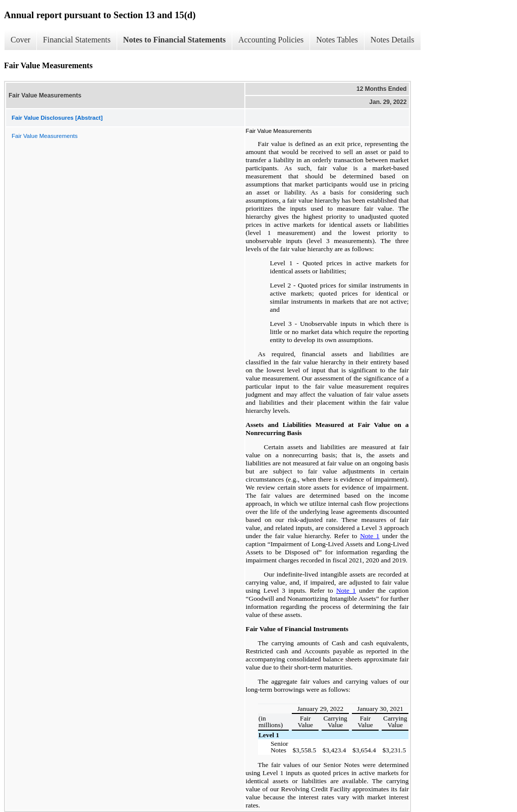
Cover (20, 40)
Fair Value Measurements (45, 136)
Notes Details (393, 40)
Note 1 (370, 536)
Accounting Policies (271, 40)
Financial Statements (77, 40)
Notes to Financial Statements (174, 40)
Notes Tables (337, 40)
